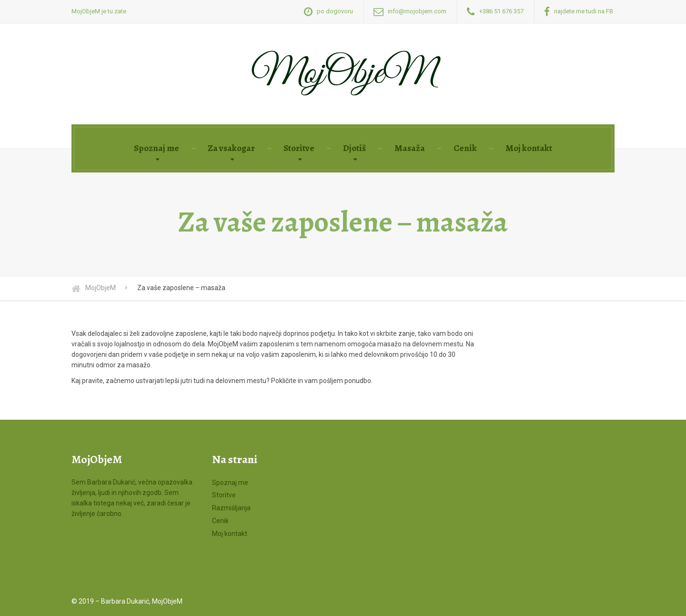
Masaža (410, 148)
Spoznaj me (156, 148)
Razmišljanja (231, 508)
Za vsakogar (231, 148)
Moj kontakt (529, 148)
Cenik (465, 148)
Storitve (299, 148)
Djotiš (354, 148)
